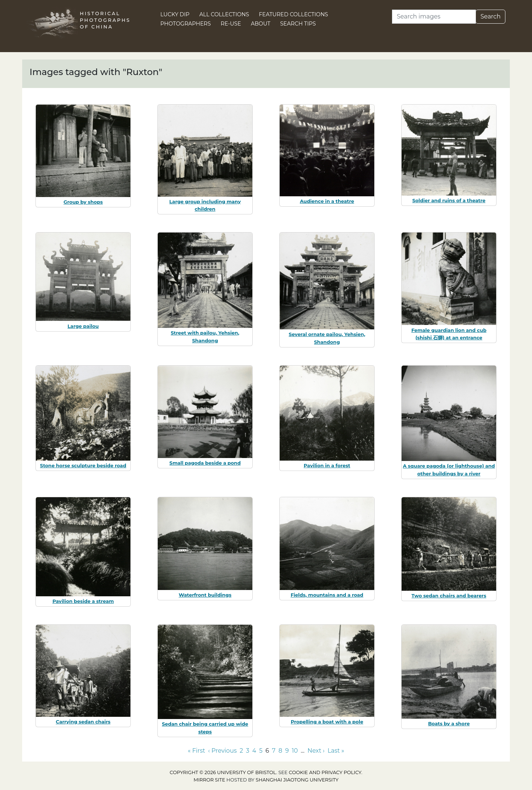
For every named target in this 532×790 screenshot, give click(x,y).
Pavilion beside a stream (83, 601)
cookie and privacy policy (325, 772)
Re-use (231, 24)
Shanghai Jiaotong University (297, 780)
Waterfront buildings (205, 595)
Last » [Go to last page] (336, 751)
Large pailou (83, 326)
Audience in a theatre (327, 201)
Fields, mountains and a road (327, 595)
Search (490, 16)
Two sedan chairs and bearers (449, 596)
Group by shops (83, 202)
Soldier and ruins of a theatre (449, 200)
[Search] (434, 17)
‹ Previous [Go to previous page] (222, 751)
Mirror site (209, 780)
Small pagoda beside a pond (205, 463)
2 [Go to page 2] (241, 751)
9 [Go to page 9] (287, 751)
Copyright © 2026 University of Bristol (223, 772)
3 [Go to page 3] (248, 751)
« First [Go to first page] (196, 751)
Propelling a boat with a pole (327, 722)
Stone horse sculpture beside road (83, 465)
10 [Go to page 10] (295, 751)
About (261, 24)
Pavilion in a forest (327, 465)
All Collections (224, 14)
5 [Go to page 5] (261, 751)
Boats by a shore (449, 723)
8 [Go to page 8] (280, 751)
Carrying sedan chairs (83, 722)
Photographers (186, 24)
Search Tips (298, 24)
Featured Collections (294, 14)
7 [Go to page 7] (274, 751)
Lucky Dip (175, 14)
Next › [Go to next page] (316, 751)
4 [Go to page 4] (254, 751)
